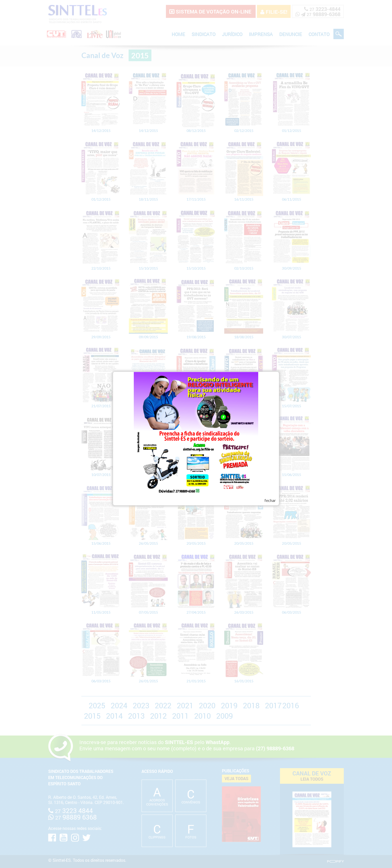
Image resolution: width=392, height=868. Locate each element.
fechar (270, 500)
